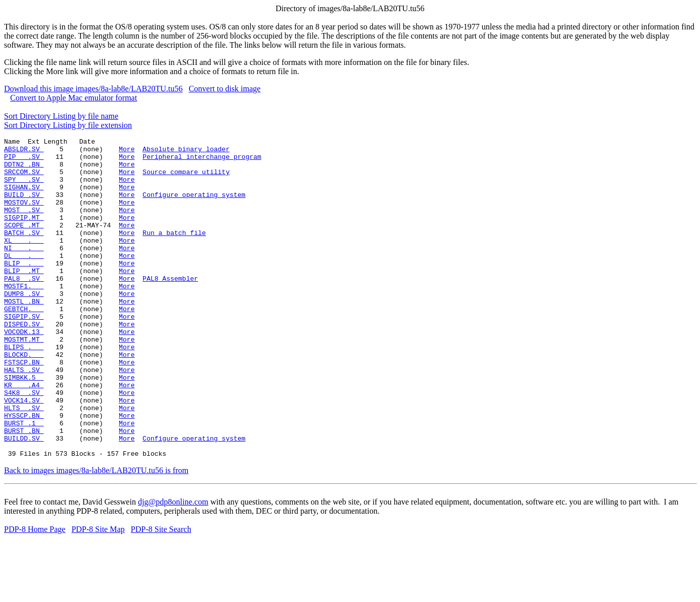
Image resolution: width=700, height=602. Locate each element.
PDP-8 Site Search (161, 593)
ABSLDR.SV (24, 152)
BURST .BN (24, 490)
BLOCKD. (24, 398)
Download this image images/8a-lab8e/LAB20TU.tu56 (93, 89)
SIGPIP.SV (24, 353)
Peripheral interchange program (202, 161)
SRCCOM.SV (24, 179)
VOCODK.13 (24, 371)
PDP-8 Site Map (98, 593)
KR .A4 (24, 435)
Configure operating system (194, 207)
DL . (24, 280)
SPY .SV (24, 188)
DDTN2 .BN (24, 170)
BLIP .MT (24, 298)
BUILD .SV (24, 207)
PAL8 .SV (24, 307)
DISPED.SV (24, 362)
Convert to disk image (225, 89)
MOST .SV (24, 225)
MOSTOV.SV (24, 216)
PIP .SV (24, 161)
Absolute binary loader (186, 152)
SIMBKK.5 (24, 426)
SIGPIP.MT (24, 234)
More (127, 152)
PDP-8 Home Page (35, 593)
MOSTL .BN (24, 335)
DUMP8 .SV (24, 325)
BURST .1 (24, 481)
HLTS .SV (24, 462)
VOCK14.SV (24, 453)
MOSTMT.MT (24, 380)
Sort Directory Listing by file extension (68, 125)
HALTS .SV (24, 417)
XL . (24, 261)
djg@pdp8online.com (173, 566)
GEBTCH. (24, 344)
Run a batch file (174, 252)
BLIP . (24, 289)
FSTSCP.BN (24, 408)
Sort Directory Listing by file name (61, 116)
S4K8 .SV (24, 444)
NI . (24, 271)
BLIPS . (24, 389)
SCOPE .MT (24, 243)
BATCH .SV (24, 252)
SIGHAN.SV (24, 197)
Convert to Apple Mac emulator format (74, 98)
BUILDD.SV (24, 499)
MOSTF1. (24, 316)
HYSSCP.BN (24, 472)
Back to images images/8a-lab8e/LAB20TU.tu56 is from (96, 534)
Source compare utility (186, 179)
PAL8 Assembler (170, 307)
